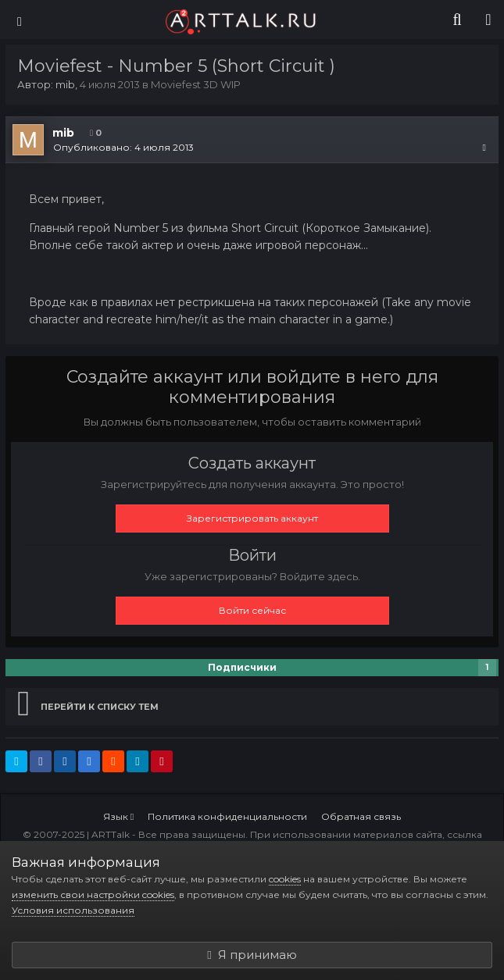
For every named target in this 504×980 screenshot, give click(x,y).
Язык (118, 816)
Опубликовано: (123, 147)
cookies (285, 879)
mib (65, 84)
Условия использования (73, 910)
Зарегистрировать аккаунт (252, 518)
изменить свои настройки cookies (93, 894)
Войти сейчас (252, 610)
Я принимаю (252, 955)
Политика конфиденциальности (227, 816)
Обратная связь (361, 816)
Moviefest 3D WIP (196, 84)
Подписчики (242, 667)
